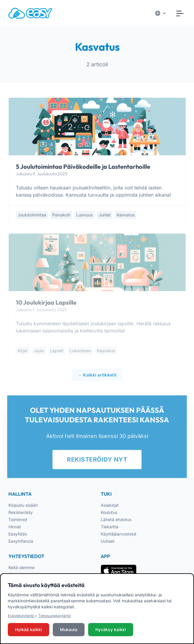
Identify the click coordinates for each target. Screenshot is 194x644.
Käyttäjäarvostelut (119, 534)
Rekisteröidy (21, 512)
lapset (57, 353)
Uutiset (108, 541)
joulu (39, 353)
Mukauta (69, 629)
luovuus (84, 215)
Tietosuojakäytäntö (54, 616)
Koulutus (109, 512)
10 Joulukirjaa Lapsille (46, 305)
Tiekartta (110, 527)
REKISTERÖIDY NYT (97, 462)
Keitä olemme (21, 567)
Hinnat (15, 527)
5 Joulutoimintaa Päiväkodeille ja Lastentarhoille (83, 167)
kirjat (23, 353)
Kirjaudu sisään (23, 505)
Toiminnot (18, 519)
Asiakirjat (110, 505)
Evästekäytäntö (21, 616)
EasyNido (18, 534)
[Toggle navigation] (180, 13)
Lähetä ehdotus (116, 519)
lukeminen (80, 353)
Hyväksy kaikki (111, 629)
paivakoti (61, 215)
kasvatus (126, 215)
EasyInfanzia (21, 541)
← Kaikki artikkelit (97, 377)
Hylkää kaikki (28, 629)
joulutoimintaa (32, 215)
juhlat (105, 215)
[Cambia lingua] (161, 13)
